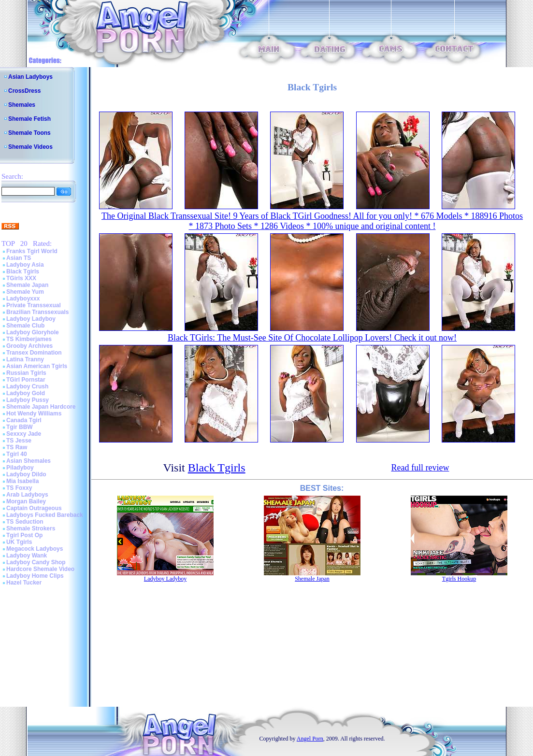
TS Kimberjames (29, 339)
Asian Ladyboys (30, 77)
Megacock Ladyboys (35, 549)
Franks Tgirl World (32, 251)
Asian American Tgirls (37, 366)
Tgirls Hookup (459, 579)
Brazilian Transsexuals (37, 312)
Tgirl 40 (17, 454)
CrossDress (24, 91)
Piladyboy (20, 468)
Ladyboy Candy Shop (36, 562)
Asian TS (19, 258)
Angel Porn (310, 739)
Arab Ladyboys (27, 495)
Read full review (420, 468)
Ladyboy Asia (25, 265)
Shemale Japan (27, 285)
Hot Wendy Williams (34, 414)
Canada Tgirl (24, 420)
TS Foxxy (19, 488)
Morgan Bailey (26, 501)
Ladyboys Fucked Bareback (45, 515)
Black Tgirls (23, 271)
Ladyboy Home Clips (35, 576)
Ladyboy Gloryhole (33, 332)
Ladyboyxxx (23, 299)
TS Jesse (19, 441)
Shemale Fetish (29, 119)
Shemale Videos (30, 147)
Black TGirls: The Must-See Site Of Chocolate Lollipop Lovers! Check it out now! (312, 338)
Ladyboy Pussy (28, 400)
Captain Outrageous (34, 508)
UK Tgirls (19, 542)
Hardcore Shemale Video (40, 569)
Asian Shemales (29, 461)
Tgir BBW (20, 427)
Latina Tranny (25, 359)
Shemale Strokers (31, 528)
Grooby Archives (29, 346)
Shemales (22, 105)
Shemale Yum (25, 292)
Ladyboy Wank (27, 556)
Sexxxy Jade (24, 434)
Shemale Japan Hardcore (41, 407)
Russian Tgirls (26, 373)
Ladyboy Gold (26, 393)
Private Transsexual (34, 305)
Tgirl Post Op (24, 535)
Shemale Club (25, 326)
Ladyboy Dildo (26, 474)
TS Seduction (25, 522)
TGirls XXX (21, 278)
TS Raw (17, 447)
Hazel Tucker (24, 583)
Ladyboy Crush (27, 386)
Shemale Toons (29, 133)
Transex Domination (34, 353)
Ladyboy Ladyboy (31, 319)
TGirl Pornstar (26, 380)
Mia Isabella (22, 481)
